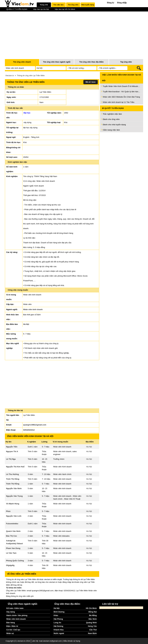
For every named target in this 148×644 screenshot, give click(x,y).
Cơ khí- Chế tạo (13, 630)
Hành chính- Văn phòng (17, 615)
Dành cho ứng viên (111, 119)
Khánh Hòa (59, 630)
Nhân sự (10, 633)
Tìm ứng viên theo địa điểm (91, 62)
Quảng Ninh (91, 623)
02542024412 (29, 430)
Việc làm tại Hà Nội (41, 9)
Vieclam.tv (10, 76)
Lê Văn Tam (11, 553)
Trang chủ (44, 5)
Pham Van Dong (13, 548)
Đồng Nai (93, 612)
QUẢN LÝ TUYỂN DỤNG (17, 9)
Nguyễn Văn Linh (14, 516)
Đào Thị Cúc (12, 536)
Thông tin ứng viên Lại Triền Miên (31, 76)
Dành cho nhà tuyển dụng (114, 125)
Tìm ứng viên (73, 5)
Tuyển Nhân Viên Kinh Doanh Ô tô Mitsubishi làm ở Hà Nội (122, 86)
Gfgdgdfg (10, 565)
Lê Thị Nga (11, 459)
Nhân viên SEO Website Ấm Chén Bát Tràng (121, 97)
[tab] (44, 5)
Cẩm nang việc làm (111, 130)
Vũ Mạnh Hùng (13, 504)
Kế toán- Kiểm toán (15, 608)
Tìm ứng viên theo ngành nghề (57, 62)
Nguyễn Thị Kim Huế (15, 467)
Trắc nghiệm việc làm (114, 114)
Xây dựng (11, 612)
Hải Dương (58, 626)
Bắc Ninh (93, 619)
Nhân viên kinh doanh (33, 309)
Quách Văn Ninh (13, 531)
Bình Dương (59, 612)
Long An (57, 623)
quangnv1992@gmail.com (35, 425)
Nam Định (92, 633)
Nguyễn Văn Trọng (14, 496)
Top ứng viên (126, 62)
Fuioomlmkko (12, 524)
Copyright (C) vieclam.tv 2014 (18, 641)
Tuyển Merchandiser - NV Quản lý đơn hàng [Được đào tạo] (122, 92)
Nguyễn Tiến (12, 447)
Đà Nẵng (93, 615)
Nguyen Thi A (12, 451)
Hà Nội (26, 324)
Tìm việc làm (58, 5)
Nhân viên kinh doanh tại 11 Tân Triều (119, 102)
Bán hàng (11, 623)
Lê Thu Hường (12, 474)
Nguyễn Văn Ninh (14, 488)
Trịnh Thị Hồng (13, 479)
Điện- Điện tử (12, 626)
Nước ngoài (59, 633)
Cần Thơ (93, 630)
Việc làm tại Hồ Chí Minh (65, 9)
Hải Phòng (58, 619)
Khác (56, 615)
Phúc (8, 511)
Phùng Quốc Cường (15, 561)
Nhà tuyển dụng (88, 5)
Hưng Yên (92, 626)
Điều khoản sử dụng (72, 641)
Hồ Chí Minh (91, 608)
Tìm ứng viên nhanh (22, 62)
